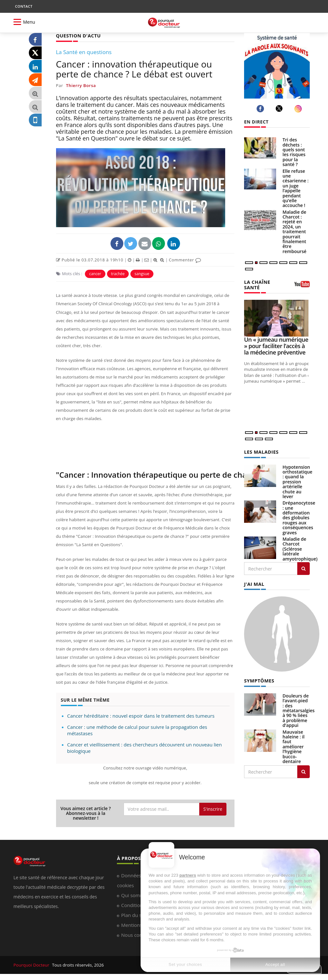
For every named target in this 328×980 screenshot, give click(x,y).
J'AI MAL (254, 583)
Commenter (185, 259)
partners (188, 875)
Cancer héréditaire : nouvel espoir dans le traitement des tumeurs (141, 715)
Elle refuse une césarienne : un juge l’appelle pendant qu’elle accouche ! (295, 188)
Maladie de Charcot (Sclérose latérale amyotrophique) (300, 548)
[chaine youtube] (302, 286)
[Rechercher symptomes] (303, 770)
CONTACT (24, 6)
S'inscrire (213, 809)
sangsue (142, 273)
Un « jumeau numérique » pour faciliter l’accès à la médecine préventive (276, 345)
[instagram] (299, 109)
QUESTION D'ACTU (78, 35)
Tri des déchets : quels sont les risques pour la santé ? (294, 152)
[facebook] (261, 109)
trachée (118, 273)
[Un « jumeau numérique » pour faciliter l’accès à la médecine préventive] (277, 318)
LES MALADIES (261, 451)
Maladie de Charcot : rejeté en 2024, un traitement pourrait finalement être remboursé (295, 232)
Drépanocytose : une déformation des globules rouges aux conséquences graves (299, 517)
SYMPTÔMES (259, 679)
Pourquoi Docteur (32, 965)
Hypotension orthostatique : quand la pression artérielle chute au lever (297, 481)
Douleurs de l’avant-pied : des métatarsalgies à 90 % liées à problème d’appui (299, 709)
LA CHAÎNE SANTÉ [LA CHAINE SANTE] (257, 284)
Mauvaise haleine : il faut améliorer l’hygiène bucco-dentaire (294, 745)
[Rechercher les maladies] (303, 568)
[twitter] (280, 108)
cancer (95, 273)
